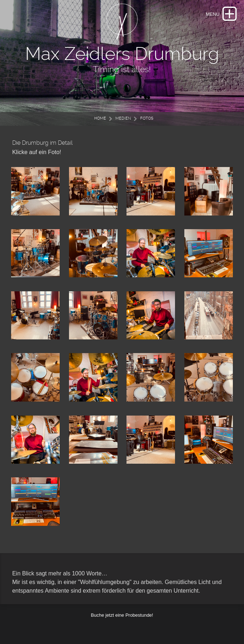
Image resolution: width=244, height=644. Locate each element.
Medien (123, 118)
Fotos (147, 118)
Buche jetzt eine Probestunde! (122, 615)
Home (100, 118)
